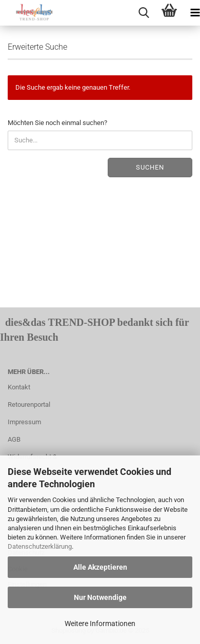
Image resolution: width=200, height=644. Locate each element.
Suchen (150, 167)
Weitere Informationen (100, 624)
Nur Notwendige (100, 597)
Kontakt (19, 387)
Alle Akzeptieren (100, 567)
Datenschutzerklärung (40, 546)
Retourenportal (29, 404)
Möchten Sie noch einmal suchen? (57, 123)
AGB (14, 439)
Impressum (24, 422)
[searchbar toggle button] (144, 13)
